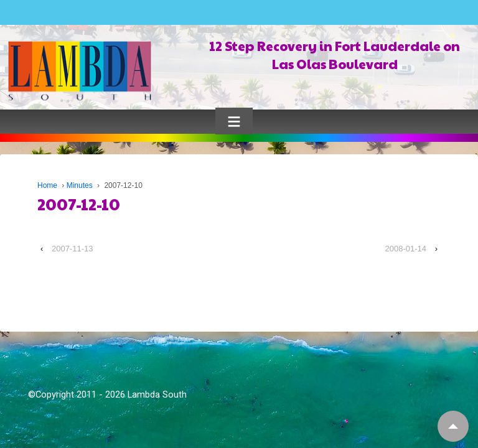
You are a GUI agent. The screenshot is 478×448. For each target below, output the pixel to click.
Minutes (80, 185)
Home (47, 185)
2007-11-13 (73, 249)
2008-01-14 (406, 249)
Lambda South (157, 394)
